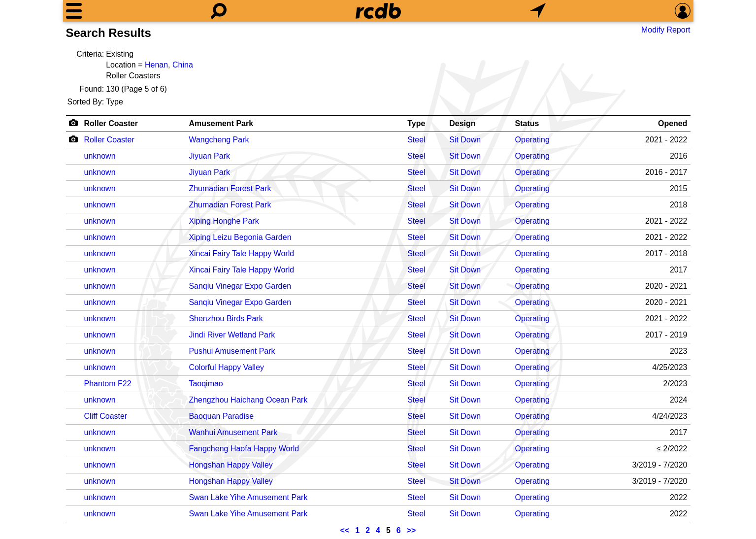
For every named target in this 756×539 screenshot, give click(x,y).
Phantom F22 (108, 384)
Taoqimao (206, 384)
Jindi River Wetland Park (232, 335)
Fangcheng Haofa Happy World (244, 449)
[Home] (378, 11)
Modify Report (666, 30)
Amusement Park (221, 123)
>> (411, 530)
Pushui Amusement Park (232, 351)
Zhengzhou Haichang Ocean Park (248, 400)
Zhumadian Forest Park (230, 188)
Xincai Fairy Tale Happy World (241, 253)
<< (345, 530)
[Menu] (74, 11)
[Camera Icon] (74, 139)
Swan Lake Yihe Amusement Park (248, 497)
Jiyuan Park (209, 156)
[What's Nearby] (538, 11)
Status (527, 123)
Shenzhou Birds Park (226, 319)
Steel (416, 140)
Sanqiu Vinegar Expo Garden (240, 286)
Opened (673, 123)
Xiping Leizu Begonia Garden (240, 237)
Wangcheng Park (219, 140)
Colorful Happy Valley (226, 367)
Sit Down (465, 140)
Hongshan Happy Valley (230, 465)
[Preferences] (683, 11)
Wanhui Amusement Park (233, 432)
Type (416, 123)
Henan (156, 65)
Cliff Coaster (106, 416)
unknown (100, 156)
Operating (532, 140)
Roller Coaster (111, 123)
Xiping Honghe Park (224, 221)
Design (462, 123)
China (183, 65)
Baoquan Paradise (221, 416)
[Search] (219, 11)
